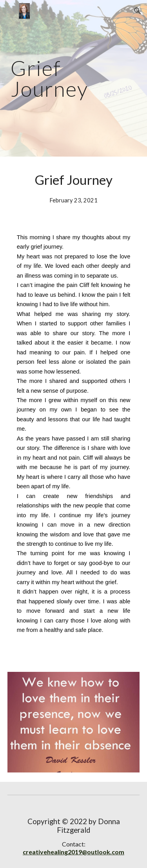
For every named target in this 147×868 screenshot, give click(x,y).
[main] (74, 78)
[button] (9, 11)
